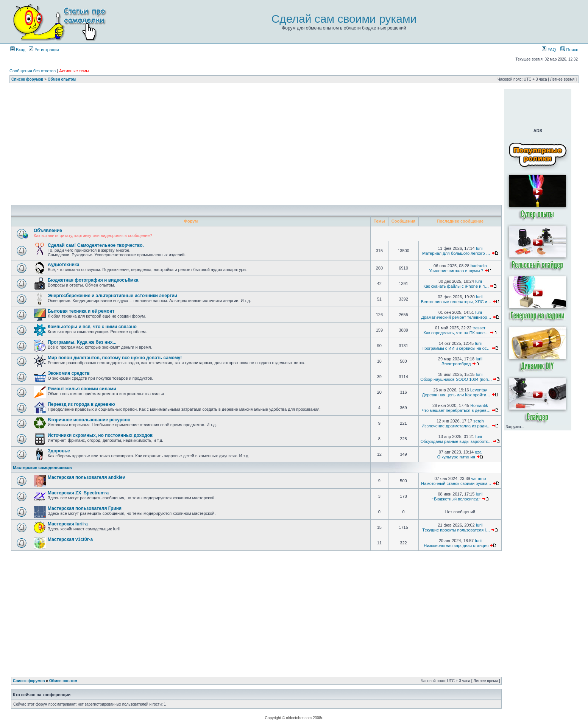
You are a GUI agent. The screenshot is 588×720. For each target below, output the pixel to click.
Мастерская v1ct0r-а (70, 539)
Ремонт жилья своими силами (82, 389)
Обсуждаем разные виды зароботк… (456, 441)
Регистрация (44, 50)
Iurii (479, 248)
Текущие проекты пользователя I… (456, 530)
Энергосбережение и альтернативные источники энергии (112, 296)
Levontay (479, 390)
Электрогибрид (456, 364)
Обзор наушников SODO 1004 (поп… (456, 379)
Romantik (479, 405)
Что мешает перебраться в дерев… (456, 410)
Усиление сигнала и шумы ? (456, 271)
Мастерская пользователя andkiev (86, 477)
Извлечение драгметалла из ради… (456, 426)
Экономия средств (69, 373)
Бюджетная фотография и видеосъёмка (93, 280)
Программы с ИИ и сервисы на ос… (456, 348)
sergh (479, 421)
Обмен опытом (62, 79)
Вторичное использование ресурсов (89, 420)
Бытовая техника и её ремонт (81, 311)
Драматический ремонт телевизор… (456, 317)
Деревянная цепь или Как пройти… (456, 395)
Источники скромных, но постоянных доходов (100, 435)
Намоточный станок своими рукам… (456, 483)
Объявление (48, 231)
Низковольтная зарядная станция (456, 545)
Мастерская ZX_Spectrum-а (78, 493)
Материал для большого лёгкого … (456, 253)
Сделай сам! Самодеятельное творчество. (96, 245)
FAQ (549, 50)
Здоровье (59, 451)
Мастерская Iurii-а (68, 524)
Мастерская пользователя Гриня (85, 508)
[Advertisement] (256, 92)
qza (478, 452)
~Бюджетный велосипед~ (456, 499)
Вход (18, 50)
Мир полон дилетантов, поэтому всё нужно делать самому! (115, 358)
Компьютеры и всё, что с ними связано (92, 327)
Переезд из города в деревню (81, 404)
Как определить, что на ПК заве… (456, 333)
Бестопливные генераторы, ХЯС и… (456, 302)
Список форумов (27, 79)
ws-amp (479, 478)
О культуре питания (456, 457)
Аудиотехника (63, 265)
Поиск (569, 50)
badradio (479, 266)
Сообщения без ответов (33, 71)
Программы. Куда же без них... (82, 342)
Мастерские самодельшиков (42, 468)
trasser (479, 328)
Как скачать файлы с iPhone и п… (456, 286)
